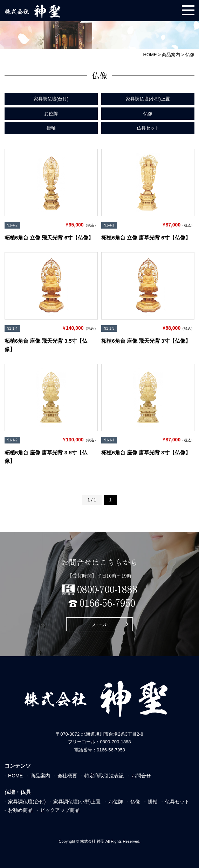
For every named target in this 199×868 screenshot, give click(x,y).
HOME (15, 776)
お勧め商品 (20, 810)
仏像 (148, 114)
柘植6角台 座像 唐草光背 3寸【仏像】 (146, 452)
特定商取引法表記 (104, 776)
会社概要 (67, 776)
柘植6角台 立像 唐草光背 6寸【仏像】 (146, 238)
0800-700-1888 (107, 589)
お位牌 (51, 114)
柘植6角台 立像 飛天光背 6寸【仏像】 (49, 238)
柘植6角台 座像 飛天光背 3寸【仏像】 (146, 341)
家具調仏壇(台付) (51, 99)
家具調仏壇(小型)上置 (148, 99)
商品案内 (40, 776)
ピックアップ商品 (60, 810)
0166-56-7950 (107, 603)
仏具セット (148, 128)
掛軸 (51, 128)
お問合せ (141, 776)
